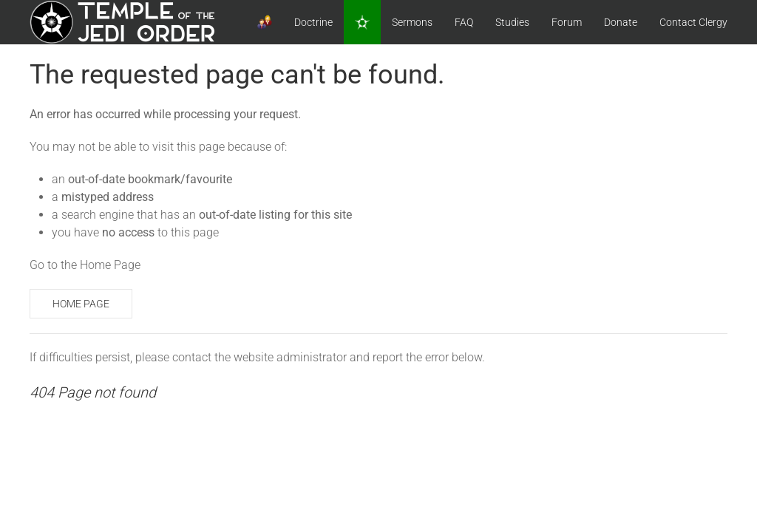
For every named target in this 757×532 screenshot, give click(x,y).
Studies (512, 22)
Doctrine (313, 22)
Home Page (81, 304)
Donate (621, 22)
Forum (567, 22)
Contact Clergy (693, 22)
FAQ (464, 22)
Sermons (412, 22)
